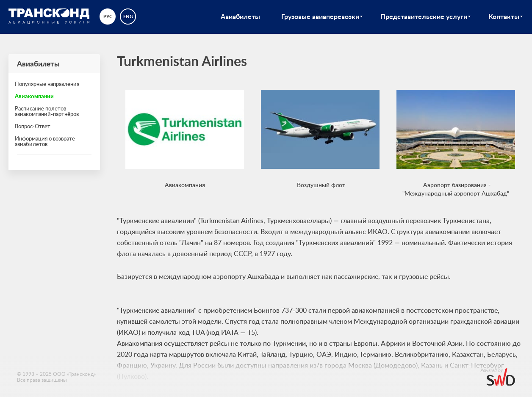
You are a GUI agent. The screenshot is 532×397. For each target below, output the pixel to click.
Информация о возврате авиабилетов (45, 141)
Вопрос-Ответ (33, 126)
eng (128, 16)
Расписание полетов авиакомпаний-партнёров (47, 111)
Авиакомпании (34, 96)
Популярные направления (47, 84)
